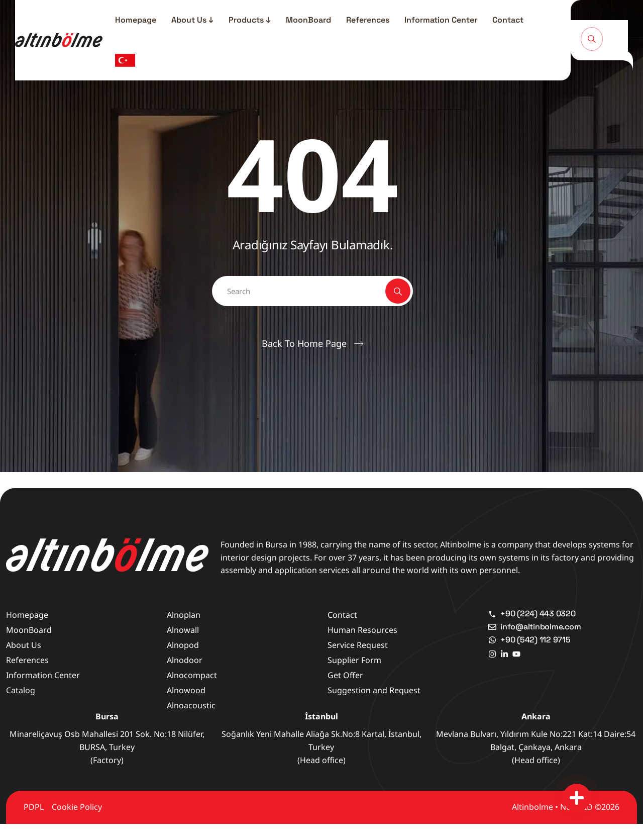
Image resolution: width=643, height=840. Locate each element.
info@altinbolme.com (541, 627)
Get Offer (345, 675)
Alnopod (183, 645)
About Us (24, 645)
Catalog (21, 690)
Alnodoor (185, 660)
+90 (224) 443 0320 (538, 614)
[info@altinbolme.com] (492, 627)
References (368, 20)
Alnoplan (184, 615)
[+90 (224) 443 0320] (492, 614)
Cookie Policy (77, 807)
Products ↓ (250, 20)
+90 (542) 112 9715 (535, 640)
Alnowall (183, 630)
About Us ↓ (192, 20)
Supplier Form (354, 660)
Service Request (358, 645)
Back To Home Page (304, 343)
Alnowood (186, 690)
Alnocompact (192, 675)
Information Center (441, 20)
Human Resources (362, 630)
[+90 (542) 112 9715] (492, 640)
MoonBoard (308, 20)
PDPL (34, 807)
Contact (508, 20)
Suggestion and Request (374, 690)
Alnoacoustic (191, 705)
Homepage (136, 20)
